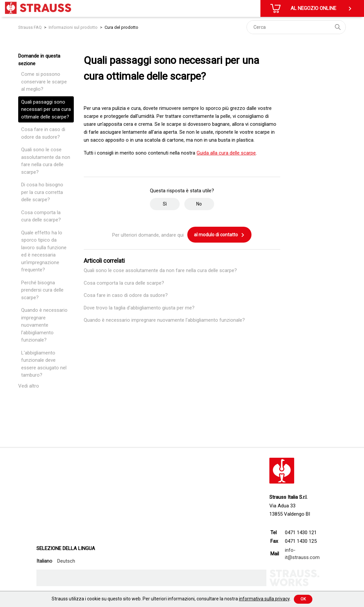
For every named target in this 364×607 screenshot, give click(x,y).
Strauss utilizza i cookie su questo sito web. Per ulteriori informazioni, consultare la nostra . (171, 599)
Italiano (44, 561)
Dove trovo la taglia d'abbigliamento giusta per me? (139, 308)
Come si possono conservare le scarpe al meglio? (44, 82)
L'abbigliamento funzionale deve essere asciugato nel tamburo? (44, 364)
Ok (303, 599)
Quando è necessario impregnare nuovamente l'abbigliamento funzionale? (44, 325)
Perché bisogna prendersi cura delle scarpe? (42, 290)
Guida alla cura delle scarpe (226, 153)
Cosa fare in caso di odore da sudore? (43, 133)
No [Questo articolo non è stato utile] (199, 204)
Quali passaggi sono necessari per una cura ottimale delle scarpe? (46, 109)
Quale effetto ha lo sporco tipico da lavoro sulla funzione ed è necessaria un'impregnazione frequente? (44, 251)
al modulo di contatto (219, 235)
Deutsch (66, 561)
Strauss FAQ (30, 27)
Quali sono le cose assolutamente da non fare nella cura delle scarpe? (46, 161)
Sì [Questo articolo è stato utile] (165, 204)
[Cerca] (296, 27)
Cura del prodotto (121, 27)
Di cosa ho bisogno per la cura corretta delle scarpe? (42, 192)
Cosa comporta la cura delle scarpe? (41, 216)
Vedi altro (29, 386)
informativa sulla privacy (264, 599)
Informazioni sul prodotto (73, 27)
